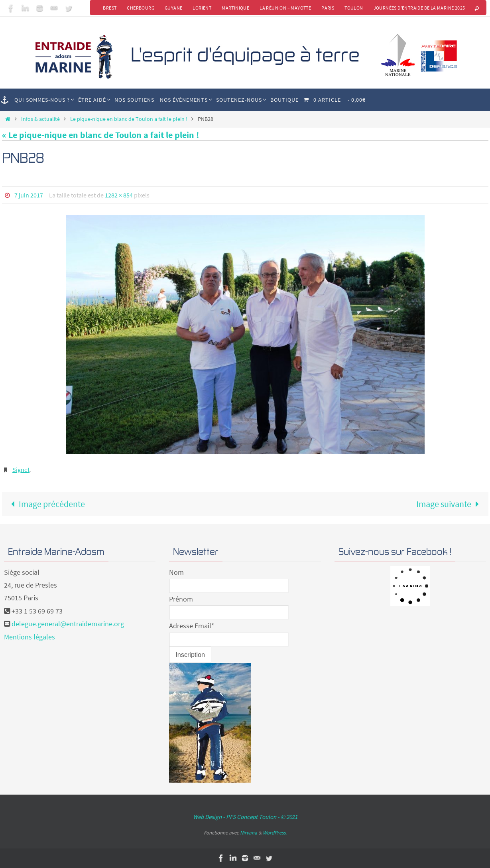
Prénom (181, 599)
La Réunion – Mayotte (285, 8)
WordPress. (275, 833)
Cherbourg (141, 8)
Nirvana (249, 833)
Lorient (202, 8)
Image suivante (450, 504)
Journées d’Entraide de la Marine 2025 (419, 8)
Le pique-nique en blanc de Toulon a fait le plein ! (129, 119)
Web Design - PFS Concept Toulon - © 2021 (245, 817)
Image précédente (46, 504)
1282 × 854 (119, 195)
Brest (110, 8)
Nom (176, 572)
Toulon (354, 8)
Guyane (173, 8)
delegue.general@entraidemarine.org (68, 624)
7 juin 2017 (29, 195)
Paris (328, 8)
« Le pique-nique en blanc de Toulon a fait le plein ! (100, 135)
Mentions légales (30, 637)
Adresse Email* (192, 626)
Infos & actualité (40, 119)
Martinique (235, 8)
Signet (21, 470)
